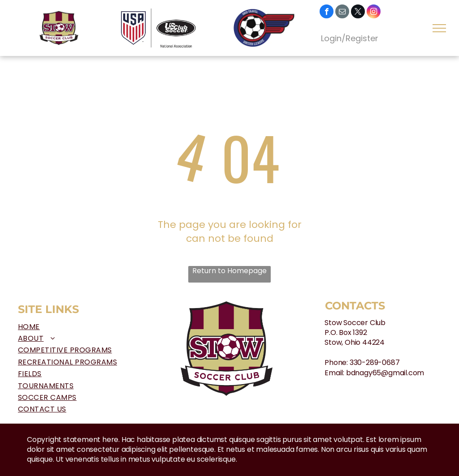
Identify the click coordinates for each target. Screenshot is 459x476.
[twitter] (358, 13)
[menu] (439, 28)
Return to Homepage (229, 271)
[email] (342, 13)
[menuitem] (89, 327)
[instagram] (374, 13)
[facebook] (327, 13)
